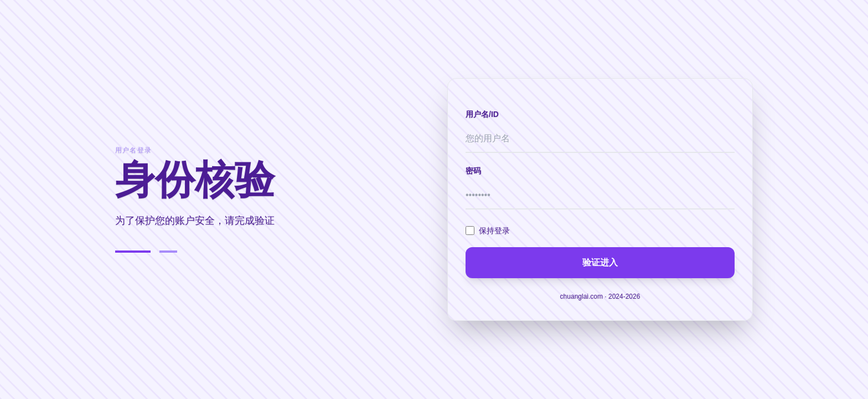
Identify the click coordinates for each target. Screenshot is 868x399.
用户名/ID (482, 114)
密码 (473, 171)
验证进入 (600, 262)
